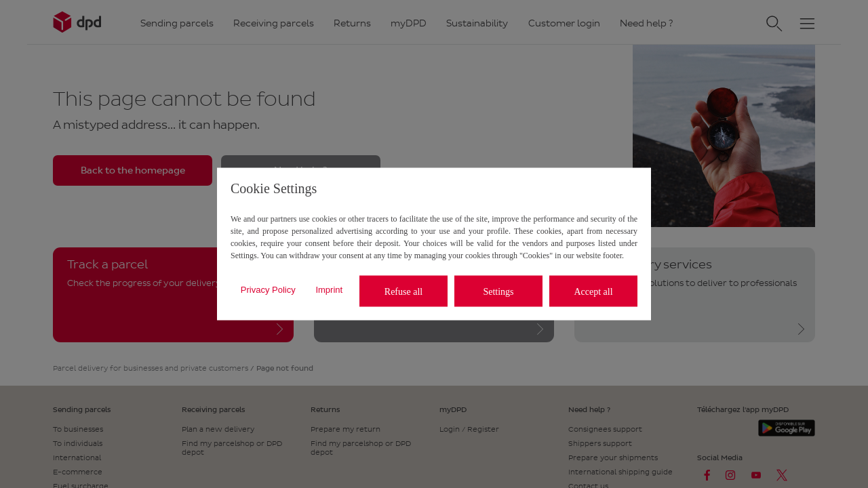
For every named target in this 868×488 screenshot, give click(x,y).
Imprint (329, 289)
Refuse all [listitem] (403, 291)
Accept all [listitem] (593, 291)
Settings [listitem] (498, 291)
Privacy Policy (268, 289)
